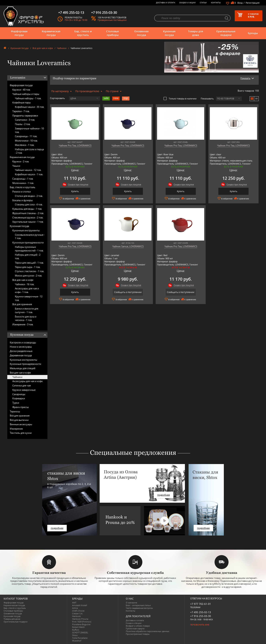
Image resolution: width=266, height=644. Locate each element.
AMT (74, 603)
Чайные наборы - (28, 98)
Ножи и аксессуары (21, 347)
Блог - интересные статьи (138, 605)
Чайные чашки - (28, 170)
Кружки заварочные (24, 390)
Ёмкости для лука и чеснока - (26, 318)
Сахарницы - (26, 136)
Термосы (15, 411)
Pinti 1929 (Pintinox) (82, 622)
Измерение (16, 429)
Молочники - (26, 141)
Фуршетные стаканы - (28, 213)
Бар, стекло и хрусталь (83, 33)
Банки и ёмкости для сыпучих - (27, 310)
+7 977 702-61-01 (201, 604)
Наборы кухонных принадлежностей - (29, 249)
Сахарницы (19, 394)
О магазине (131, 603)
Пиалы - (23, 124)
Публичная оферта (135, 628)
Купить (75, 191)
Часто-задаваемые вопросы (139, 608)
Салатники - (25, 120)
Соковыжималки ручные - (30, 237)
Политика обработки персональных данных (148, 631)
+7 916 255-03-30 (201, 616)
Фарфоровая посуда (19, 33)
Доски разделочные (21, 351)
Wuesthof (77, 641)
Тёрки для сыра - (28, 267)
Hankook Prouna (80, 619)
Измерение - (23, 324)
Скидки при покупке (78, 184)
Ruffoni (76, 630)
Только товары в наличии (180, 99)
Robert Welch (78, 627)
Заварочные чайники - (29, 130)
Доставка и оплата (166, 3)
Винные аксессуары (21, 424)
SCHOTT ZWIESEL (80, 632)
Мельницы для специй (23, 368)
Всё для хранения (22, 304)
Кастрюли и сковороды (23, 342)
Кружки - (21, 90)
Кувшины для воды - (27, 209)
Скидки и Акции (187, 3)
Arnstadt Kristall (80, 605)
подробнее (57, 528)
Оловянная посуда (141, 33)
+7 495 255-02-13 (201, 612)
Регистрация (253, 3)
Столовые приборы (113, 33)
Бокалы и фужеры (23, 200)
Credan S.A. (78, 613)
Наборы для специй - (28, 257)
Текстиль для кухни (21, 433)
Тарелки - (21, 111)
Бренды (253, 33)
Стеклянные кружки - (28, 218)
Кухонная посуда (169, 33)
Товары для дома (196, 33)
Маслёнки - (25, 145)
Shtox (75, 635)
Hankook (76, 616)
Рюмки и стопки (22, 192)
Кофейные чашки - (30, 107)
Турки (16, 403)
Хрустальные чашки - (28, 222)
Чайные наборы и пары (26, 94)
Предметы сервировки (25, 116)
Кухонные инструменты (26, 230)
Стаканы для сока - (29, 204)
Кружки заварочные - (29, 298)
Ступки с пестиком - (29, 271)
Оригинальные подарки (226, 33)
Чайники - (25, 284)
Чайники (62, 48)
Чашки (16, 166)
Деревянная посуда (21, 355)
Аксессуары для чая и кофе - (27, 290)
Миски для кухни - (28, 276)
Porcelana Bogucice (81, 624)
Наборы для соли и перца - (29, 151)
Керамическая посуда (51, 33)
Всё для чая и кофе (43, 48)
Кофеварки (19, 398)
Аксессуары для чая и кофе (27, 381)
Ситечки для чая (22, 385)
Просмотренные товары (138, 634)
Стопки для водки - (29, 196)
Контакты (216, 3)
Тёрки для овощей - (29, 263)
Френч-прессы (21, 407)
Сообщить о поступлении (128, 292)
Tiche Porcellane (80, 638)
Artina (75, 608)
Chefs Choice (78, 611)
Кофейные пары (22, 102)
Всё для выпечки (19, 420)
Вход (240, 3)
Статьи (203, 3)
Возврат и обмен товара (138, 626)
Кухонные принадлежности (28, 243)
